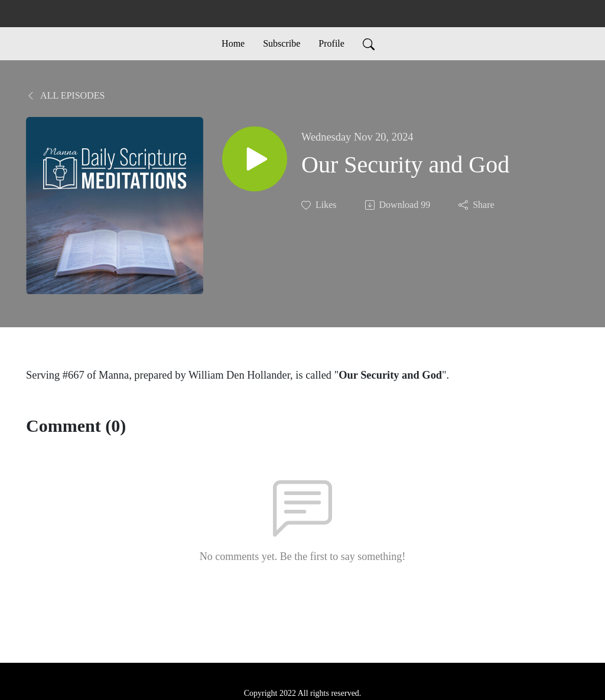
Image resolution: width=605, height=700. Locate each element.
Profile (331, 43)
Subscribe (282, 43)
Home (233, 43)
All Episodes (65, 95)
